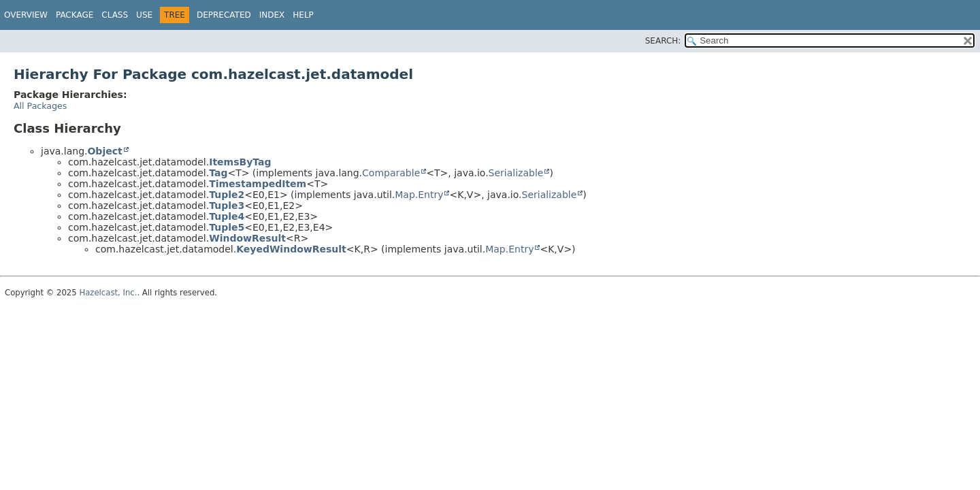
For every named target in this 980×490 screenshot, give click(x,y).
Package (75, 15)
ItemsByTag (240, 162)
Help (303, 15)
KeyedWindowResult (291, 249)
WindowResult (247, 238)
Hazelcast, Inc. (108, 293)
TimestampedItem (258, 184)
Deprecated (224, 15)
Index (272, 15)
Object (104, 151)
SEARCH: (663, 41)
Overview (26, 15)
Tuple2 (227, 195)
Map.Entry (419, 195)
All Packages (40, 106)
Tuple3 (227, 206)
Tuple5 (227, 227)
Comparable (391, 173)
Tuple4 (227, 216)
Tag (218, 173)
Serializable (516, 173)
